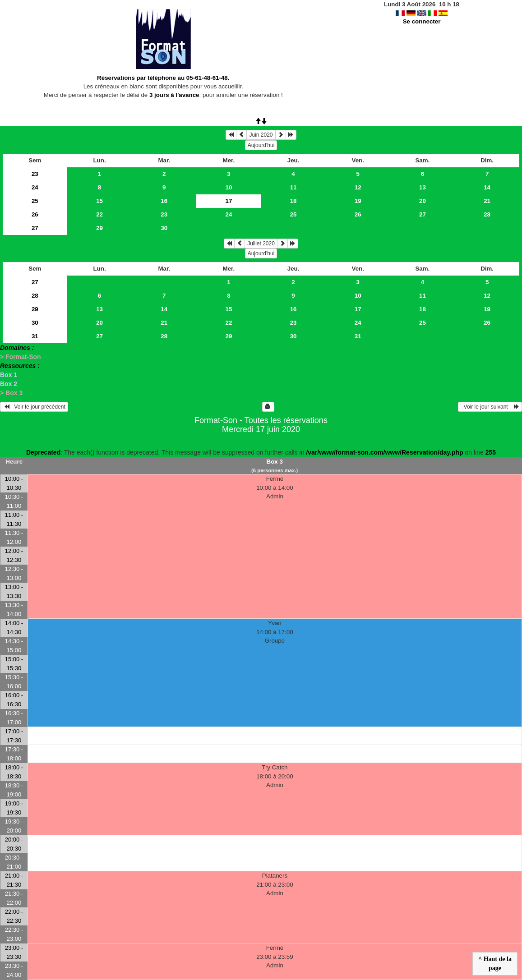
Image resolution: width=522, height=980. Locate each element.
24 (35, 187)
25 (35, 201)
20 (423, 201)
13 (423, 187)
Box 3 (275, 462)
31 (35, 336)
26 (35, 214)
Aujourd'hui (261, 145)
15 (99, 201)
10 (229, 187)
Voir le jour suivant (490, 407)
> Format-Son (21, 357)
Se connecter (422, 21)
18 (293, 201)
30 (164, 228)
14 (487, 187)
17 (358, 309)
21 (487, 201)
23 (35, 174)
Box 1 (9, 375)
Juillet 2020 (261, 244)
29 (99, 228)
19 (358, 201)
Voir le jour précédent (34, 407)
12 (358, 187)
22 (99, 214)
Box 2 (9, 384)
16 (164, 201)
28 (487, 214)
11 (293, 187)
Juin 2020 (261, 135)
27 (423, 214)
